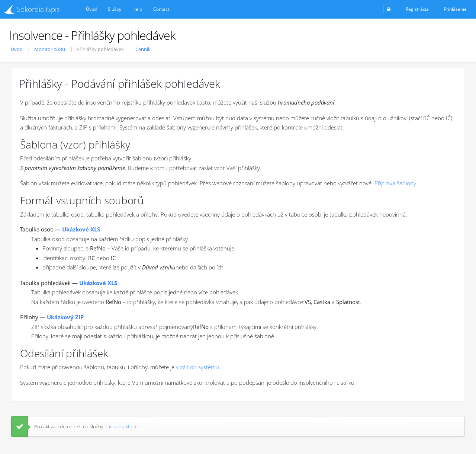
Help (137, 9)
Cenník (143, 49)
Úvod (91, 9)
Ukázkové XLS (81, 229)
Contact (161, 9)
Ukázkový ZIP (65, 317)
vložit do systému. (198, 367)
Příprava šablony (395, 183)
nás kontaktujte (121, 426)
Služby (115, 9)
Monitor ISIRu (50, 49)
